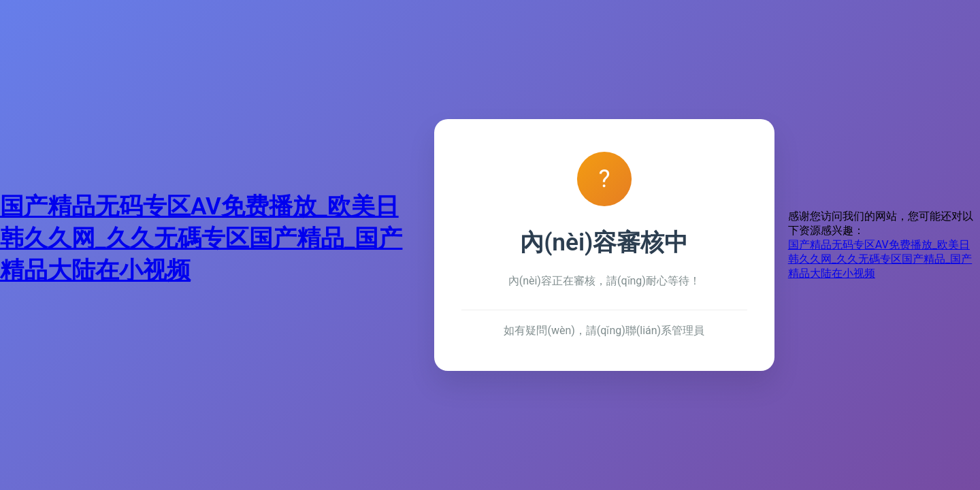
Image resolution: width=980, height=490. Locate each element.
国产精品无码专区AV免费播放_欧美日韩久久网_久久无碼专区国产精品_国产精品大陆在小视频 (201, 238)
